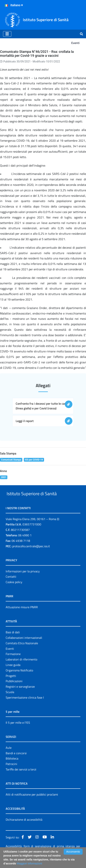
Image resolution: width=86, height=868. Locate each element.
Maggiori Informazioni (29, 863)
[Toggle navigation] (7, 34)
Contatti (11, 585)
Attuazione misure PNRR (22, 616)
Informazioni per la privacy (23, 580)
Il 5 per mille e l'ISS (18, 731)
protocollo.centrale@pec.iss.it (31, 555)
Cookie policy (14, 591)
